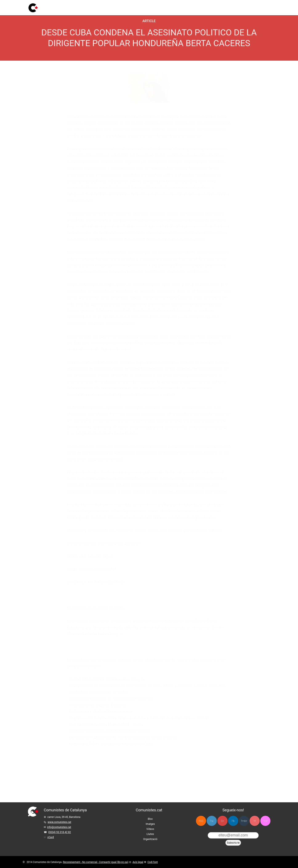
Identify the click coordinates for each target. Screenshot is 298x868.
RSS (201, 821)
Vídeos (105, 6)
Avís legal (138, 862)
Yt (255, 821)
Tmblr (244, 821)
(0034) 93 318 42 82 (60, 832)
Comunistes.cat (149, 810)
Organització (150, 839)
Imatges (90, 7)
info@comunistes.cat (59, 827)
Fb (233, 821)
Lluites (119, 5)
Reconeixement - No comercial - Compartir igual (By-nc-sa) (96, 862)
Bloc (77, 7)
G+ (223, 821)
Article (149, 21)
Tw (212, 821)
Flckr (265, 821)
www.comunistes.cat (59, 822)
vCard (51, 837)
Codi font (153, 862)
